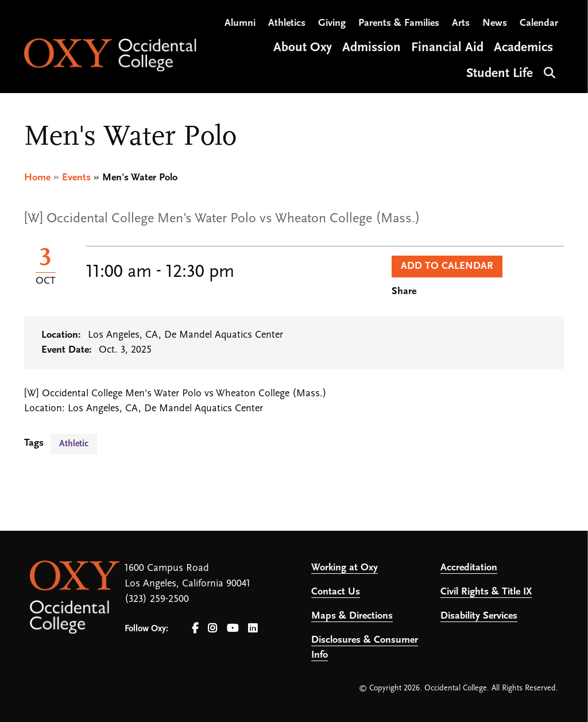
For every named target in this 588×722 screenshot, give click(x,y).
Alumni (240, 23)
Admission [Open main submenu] (372, 48)
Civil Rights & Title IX (486, 592)
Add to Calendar (447, 266)
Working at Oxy (345, 568)
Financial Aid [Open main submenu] (447, 48)
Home (37, 178)
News (495, 23)
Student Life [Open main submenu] (500, 74)
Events (76, 178)
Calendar (539, 23)
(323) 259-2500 (157, 599)
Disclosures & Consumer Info (365, 648)
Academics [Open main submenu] (523, 48)
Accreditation (469, 568)
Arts (461, 23)
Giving (332, 23)
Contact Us (336, 592)
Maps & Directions (352, 616)
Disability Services (479, 616)
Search (548, 72)
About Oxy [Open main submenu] (303, 48)
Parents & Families (399, 23)
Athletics (287, 23)
